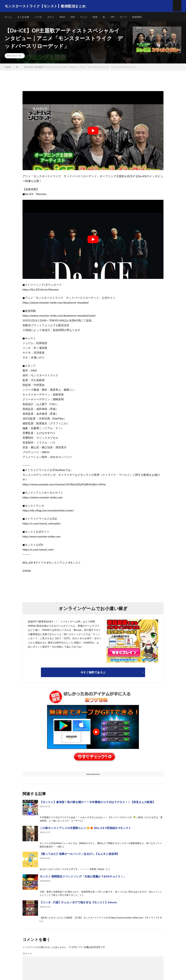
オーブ (124, 17)
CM (113, 17)
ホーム (8, 17)
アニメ (84, 17)
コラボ (38, 17)
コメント (27, 954)
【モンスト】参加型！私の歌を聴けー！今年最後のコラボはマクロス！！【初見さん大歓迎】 (97, 803)
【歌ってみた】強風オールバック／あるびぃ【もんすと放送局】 (80, 855)
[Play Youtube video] (93, 131)
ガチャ (51, 17)
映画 (95, 17)
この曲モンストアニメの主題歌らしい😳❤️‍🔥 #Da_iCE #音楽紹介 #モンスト (85, 829)
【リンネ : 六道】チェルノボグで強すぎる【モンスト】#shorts (78, 903)
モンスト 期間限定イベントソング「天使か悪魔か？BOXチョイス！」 (83, 877)
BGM (62, 17)
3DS (73, 17)
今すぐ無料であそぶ (93, 673)
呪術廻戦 (137, 17)
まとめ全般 (23, 17)
